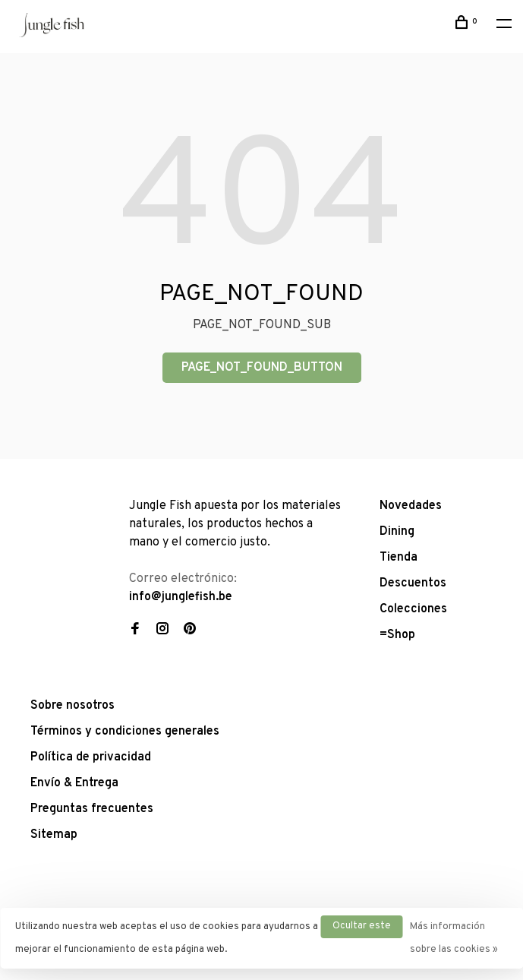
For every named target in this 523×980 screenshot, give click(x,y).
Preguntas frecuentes (92, 809)
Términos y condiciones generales (125, 732)
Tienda (399, 558)
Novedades (411, 506)
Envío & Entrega (74, 783)
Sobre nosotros (72, 706)
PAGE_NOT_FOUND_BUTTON (262, 368)
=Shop (397, 635)
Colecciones (413, 609)
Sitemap (54, 835)
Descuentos (413, 583)
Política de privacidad (91, 757)
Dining (397, 532)
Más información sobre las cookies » (454, 938)
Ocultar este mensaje (362, 929)
